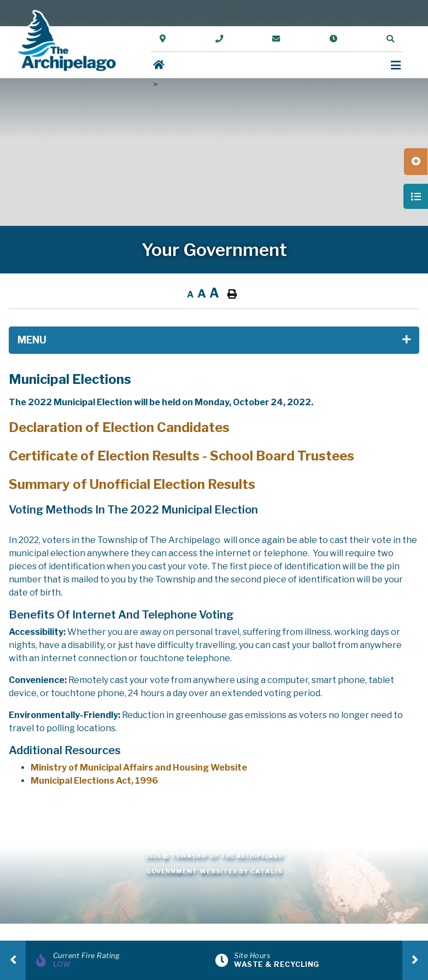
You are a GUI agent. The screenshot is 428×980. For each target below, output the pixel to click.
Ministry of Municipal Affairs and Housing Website (139, 768)
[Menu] (396, 65)
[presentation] (13, 960)
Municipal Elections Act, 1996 (94, 781)
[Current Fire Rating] (124, 960)
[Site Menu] (214, 340)
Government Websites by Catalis (214, 871)
